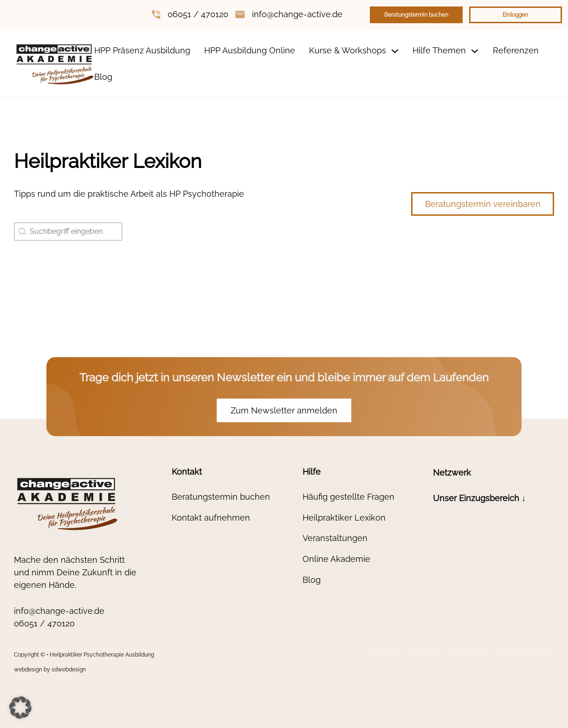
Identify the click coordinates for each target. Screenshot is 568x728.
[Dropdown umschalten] (395, 51)
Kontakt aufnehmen (211, 518)
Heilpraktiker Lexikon (344, 518)
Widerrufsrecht (470, 655)
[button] (494, 504)
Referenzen (516, 50)
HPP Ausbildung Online (250, 50)
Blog (103, 77)
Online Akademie (336, 559)
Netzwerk (452, 473)
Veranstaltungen (335, 538)
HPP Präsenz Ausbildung (142, 50)
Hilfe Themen (439, 50)
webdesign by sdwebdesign (50, 670)
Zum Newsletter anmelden (284, 410)
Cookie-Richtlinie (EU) (526, 655)
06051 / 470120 (198, 14)
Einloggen (515, 15)
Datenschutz (425, 655)
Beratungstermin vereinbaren (483, 204)
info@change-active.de (297, 14)
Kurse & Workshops (348, 50)
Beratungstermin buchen (416, 15)
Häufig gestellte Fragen (349, 497)
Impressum (385, 655)
